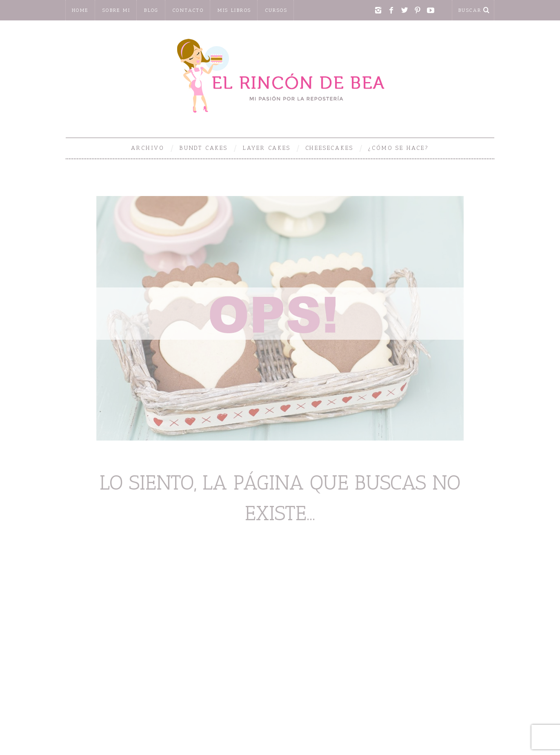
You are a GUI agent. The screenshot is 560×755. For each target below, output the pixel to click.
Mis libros (234, 10)
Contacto (188, 10)
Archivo (148, 148)
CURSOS (276, 10)
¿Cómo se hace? (398, 148)
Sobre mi (116, 10)
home (80, 10)
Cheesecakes (329, 148)
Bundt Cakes (203, 148)
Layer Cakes (267, 148)
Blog (151, 10)
